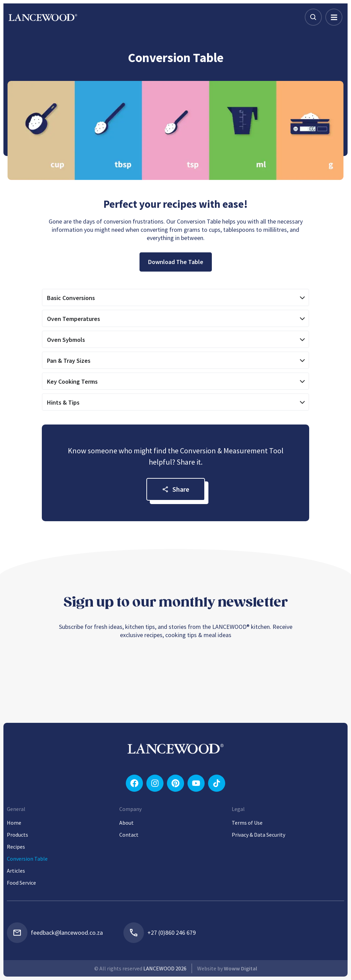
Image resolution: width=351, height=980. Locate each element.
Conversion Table (27, 859)
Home (14, 823)
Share (176, 489)
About (126, 823)
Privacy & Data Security (258, 835)
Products (17, 835)
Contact (129, 835)
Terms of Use (247, 823)
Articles (16, 871)
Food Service (21, 883)
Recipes (16, 847)
